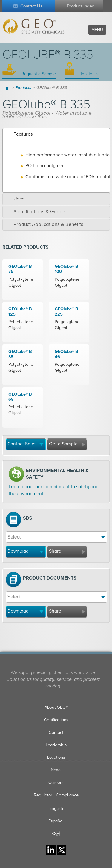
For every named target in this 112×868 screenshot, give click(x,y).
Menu (97, 30)
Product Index (80, 6)
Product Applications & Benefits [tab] (44, 224)
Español (56, 821)
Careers (56, 782)
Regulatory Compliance (56, 795)
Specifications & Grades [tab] (36, 212)
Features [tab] (19, 134)
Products (23, 88)
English (56, 809)
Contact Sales (22, 444)
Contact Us (31, 6)
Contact (56, 732)
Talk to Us (89, 74)
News (56, 770)
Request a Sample (38, 74)
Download (18, 551)
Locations (56, 757)
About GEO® (56, 707)
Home (8, 88)
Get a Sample (63, 444)
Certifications (56, 720)
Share (55, 551)
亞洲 (56, 834)
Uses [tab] (15, 199)
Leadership (56, 745)
